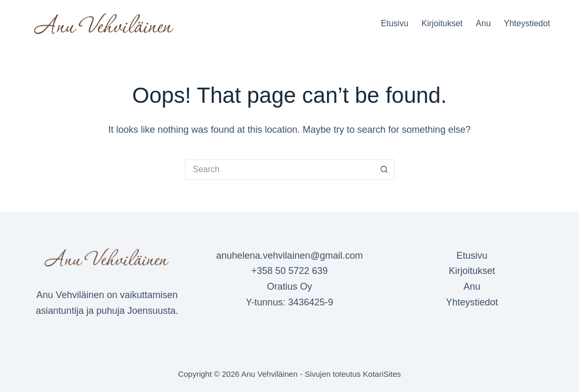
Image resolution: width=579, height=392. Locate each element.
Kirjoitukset (442, 23)
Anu (483, 23)
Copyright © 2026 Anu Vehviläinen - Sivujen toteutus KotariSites (289, 374)
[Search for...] (279, 169)
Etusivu (395, 23)
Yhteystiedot (527, 23)
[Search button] (384, 169)
